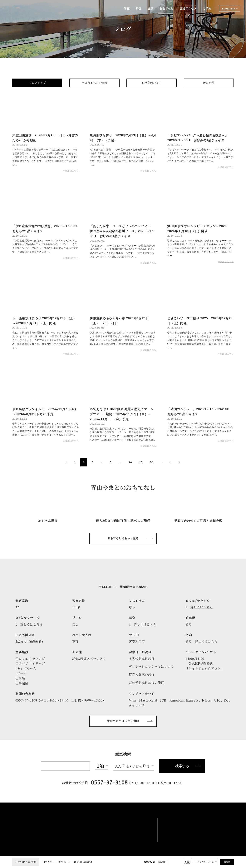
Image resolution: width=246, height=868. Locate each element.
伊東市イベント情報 (94, 83)
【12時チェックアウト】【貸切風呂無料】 (53, 862)
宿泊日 (163, 862)
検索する (182, 766)
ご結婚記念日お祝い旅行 (146, 683)
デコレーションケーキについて (151, 667)
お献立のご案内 (152, 83)
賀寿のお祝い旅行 (142, 675)
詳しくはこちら (202, 607)
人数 (187, 862)
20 (141, 462)
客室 (126, 9)
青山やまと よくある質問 (123, 721)
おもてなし (166, 9)
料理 (138, 9)
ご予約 (207, 9)
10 (130, 462)
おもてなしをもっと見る (123, 538)
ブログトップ (37, 83)
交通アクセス (188, 9)
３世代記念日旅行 (142, 659)
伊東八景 (209, 83)
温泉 (150, 9)
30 (151, 462)
